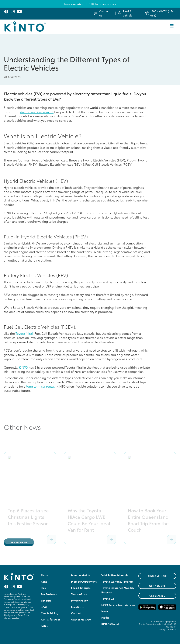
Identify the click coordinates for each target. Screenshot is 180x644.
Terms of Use (79, 594)
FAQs (44, 626)
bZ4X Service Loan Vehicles (118, 605)
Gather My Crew (81, 619)
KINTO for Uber (50, 619)
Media (105, 617)
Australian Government (37, 112)
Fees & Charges (81, 588)
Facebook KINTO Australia (6, 11)
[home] (35, 27)
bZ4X (44, 607)
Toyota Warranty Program (117, 581)
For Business (49, 594)
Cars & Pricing (50, 613)
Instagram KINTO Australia (13, 11)
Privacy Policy (79, 600)
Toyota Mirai (24, 333)
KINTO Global (110, 624)
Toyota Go (108, 599)
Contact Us (104, 13)
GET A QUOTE (157, 586)
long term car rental (41, 386)
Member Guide (81, 575)
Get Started (157, 596)
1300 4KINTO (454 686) (162, 13)
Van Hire (46, 600)
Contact (76, 613)
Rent (44, 581)
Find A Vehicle (128, 13)
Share (44, 575)
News (105, 611)
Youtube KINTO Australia (19, 11)
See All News (19, 542)
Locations (77, 607)
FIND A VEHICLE (157, 576)
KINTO (23, 367)
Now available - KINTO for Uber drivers (90, 4)
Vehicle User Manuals (115, 575)
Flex (43, 588)
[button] (172, 26)
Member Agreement (84, 581)
